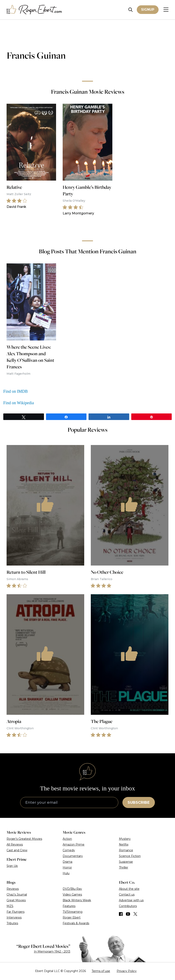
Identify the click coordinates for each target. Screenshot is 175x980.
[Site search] (131, 10)
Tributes (12, 923)
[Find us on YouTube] (128, 914)
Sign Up (12, 866)
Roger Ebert (72, 917)
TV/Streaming (73, 912)
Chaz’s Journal (17, 895)
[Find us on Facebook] (121, 914)
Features (69, 906)
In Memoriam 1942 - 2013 (52, 952)
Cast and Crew (17, 850)
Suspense (126, 862)
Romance (126, 850)
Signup (148, 10)
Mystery (125, 839)
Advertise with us (131, 900)
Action (67, 839)
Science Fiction (130, 856)
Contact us (127, 895)
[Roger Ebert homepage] (34, 10)
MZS (10, 906)
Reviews (13, 889)
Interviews (14, 917)
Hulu (66, 873)
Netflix (124, 845)
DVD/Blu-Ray (72, 889)
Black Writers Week (77, 900)
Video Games (72, 895)
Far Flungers (16, 912)
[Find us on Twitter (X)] (135, 914)
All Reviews (15, 845)
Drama (67, 862)
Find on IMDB (16, 391)
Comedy (69, 850)
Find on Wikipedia (19, 403)
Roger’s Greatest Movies (24, 839)
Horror (67, 867)
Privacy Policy (127, 971)
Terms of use (101, 971)
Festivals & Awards (76, 923)
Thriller (124, 867)
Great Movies (16, 900)
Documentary (73, 856)
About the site (129, 889)
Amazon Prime (74, 845)
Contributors (128, 906)
